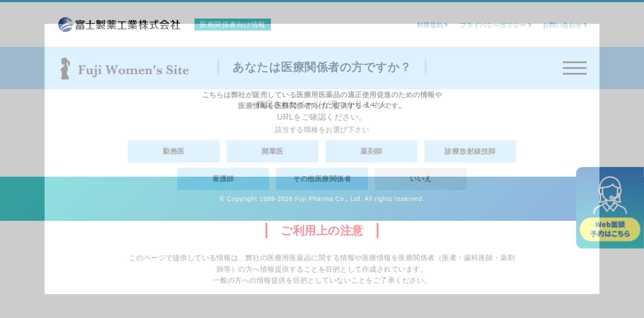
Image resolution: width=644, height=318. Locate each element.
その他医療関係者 (322, 179)
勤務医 (174, 151)
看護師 (223, 179)
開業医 (273, 151)
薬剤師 (371, 151)
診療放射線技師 (470, 151)
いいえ (421, 179)
